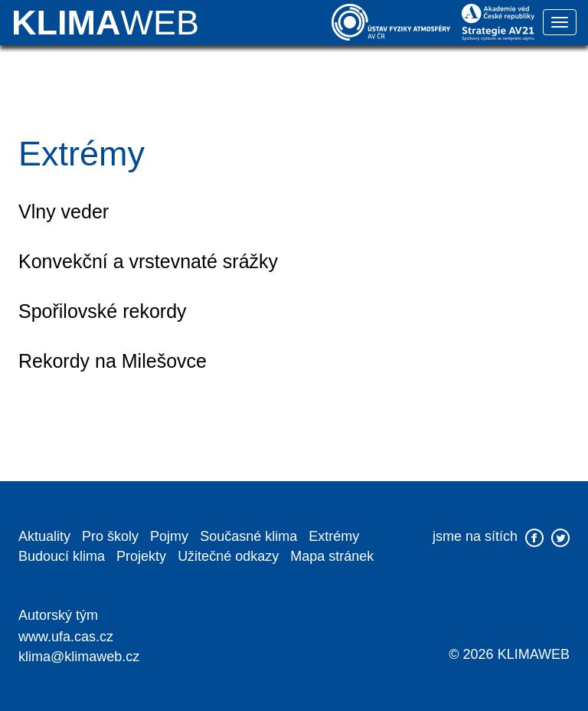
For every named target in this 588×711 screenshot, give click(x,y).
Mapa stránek (332, 556)
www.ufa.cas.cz (66, 637)
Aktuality (44, 536)
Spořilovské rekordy (103, 311)
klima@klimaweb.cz (79, 657)
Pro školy (110, 536)
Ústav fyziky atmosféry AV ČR (391, 22)
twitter (560, 538)
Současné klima (248, 536)
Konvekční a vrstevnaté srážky (148, 261)
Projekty (141, 556)
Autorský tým (58, 615)
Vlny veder (64, 211)
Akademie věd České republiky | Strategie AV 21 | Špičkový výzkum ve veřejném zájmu (498, 22)
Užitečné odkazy (228, 556)
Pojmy (169, 536)
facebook (534, 538)
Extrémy (334, 536)
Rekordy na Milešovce (113, 361)
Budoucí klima (62, 556)
